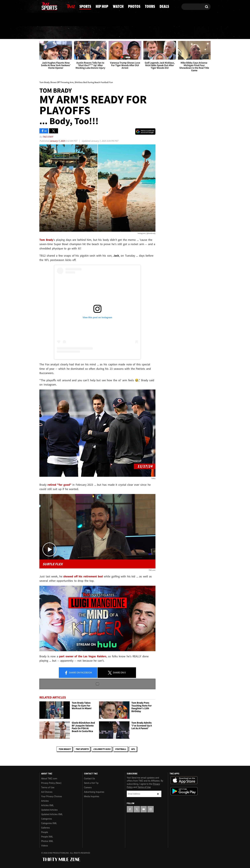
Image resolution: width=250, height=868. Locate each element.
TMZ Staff (48, 137)
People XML (47, 837)
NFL (133, 749)
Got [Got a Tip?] (50, 20)
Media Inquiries (92, 796)
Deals (198, 33)
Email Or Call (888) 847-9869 (76, 20)
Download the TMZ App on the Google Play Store (184, 791)
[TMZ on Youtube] (52, 6)
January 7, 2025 (57, 141)
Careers (88, 787)
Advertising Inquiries (94, 792)
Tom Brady (64, 749)
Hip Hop (98, 33)
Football (121, 749)
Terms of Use (48, 787)
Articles (45, 801)
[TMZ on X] (47, 6)
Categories (46, 819)
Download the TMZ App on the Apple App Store (184, 780)
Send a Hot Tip (91, 783)
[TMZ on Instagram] (58, 6)
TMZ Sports (82, 749)
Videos (45, 846)
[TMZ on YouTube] (144, 809)
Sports (71, 33)
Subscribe (158, 794)
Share (78, 673)
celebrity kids (102, 749)
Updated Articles (49, 810)
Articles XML (48, 805)
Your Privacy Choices (52, 796)
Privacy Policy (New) (51, 783)
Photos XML (47, 841)
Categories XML (49, 823)
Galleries (45, 828)
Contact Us (90, 779)
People (45, 832)
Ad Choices (47, 792)
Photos (149, 33)
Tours (175, 33)
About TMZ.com (49, 779)
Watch (124, 33)
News (47, 33)
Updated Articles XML (52, 814)
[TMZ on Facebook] (42, 6)
